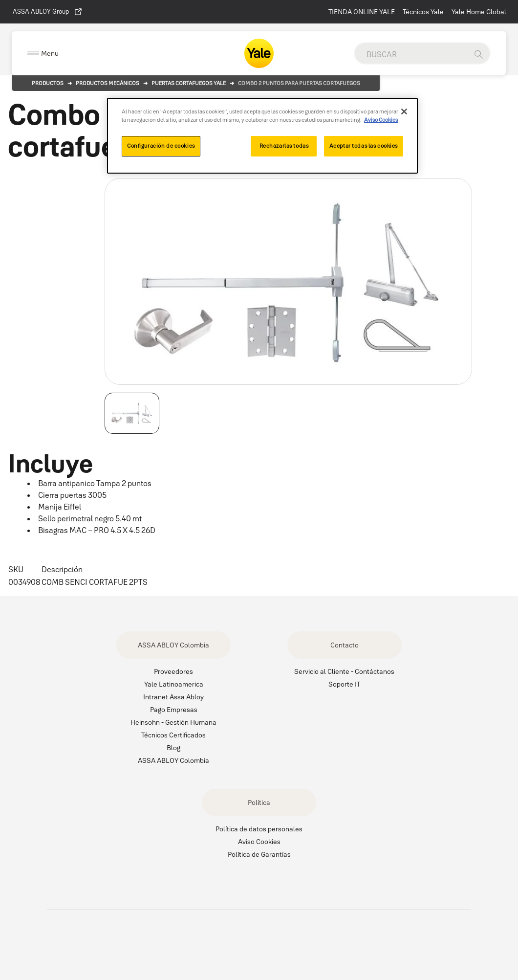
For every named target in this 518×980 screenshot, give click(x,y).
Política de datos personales (259, 829)
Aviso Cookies (259, 842)
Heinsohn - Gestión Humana (173, 722)
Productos (48, 83)
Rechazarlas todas (284, 146)
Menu (50, 53)
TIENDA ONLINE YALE (362, 12)
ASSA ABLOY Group (48, 12)
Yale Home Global (479, 12)
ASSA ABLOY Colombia (173, 645)
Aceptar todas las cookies (364, 146)
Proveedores (173, 671)
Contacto (345, 645)
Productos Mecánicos (108, 83)
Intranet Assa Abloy (173, 697)
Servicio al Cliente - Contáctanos (344, 671)
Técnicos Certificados (173, 735)
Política (259, 802)
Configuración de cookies (161, 146)
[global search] (411, 54)
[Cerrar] (404, 111)
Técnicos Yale (423, 12)
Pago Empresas (174, 710)
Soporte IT (344, 684)
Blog (173, 748)
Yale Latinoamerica (174, 684)
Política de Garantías (259, 854)
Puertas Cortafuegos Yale (189, 83)
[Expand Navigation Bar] (43, 54)
